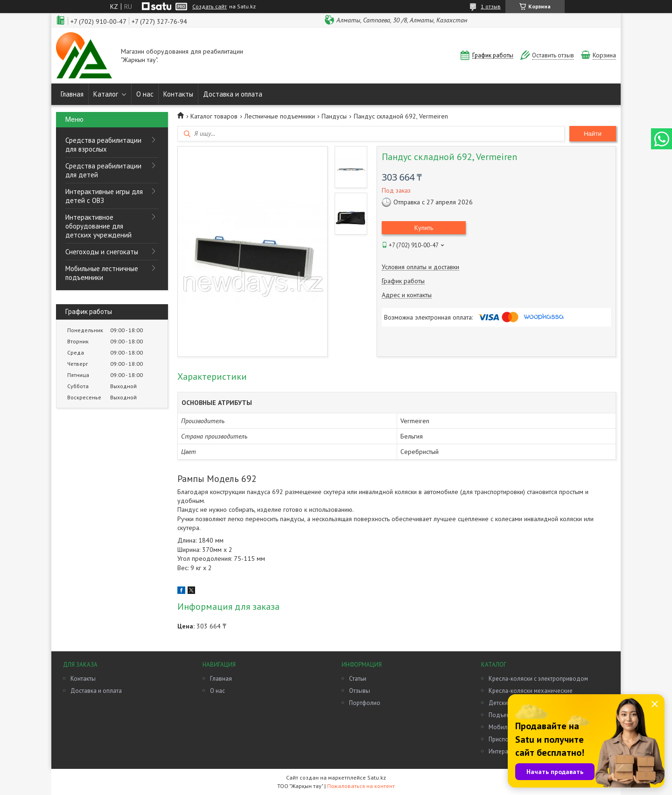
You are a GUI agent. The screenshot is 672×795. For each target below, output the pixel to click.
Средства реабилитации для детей (103, 170)
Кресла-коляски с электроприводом (538, 679)
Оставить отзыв (553, 55)
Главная (72, 94)
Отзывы (360, 691)
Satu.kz (377, 778)
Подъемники (506, 715)
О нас (145, 94)
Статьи (358, 679)
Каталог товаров (214, 116)
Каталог (106, 94)
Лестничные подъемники (280, 116)
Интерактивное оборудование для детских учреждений (98, 226)
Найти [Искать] (593, 134)
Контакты (178, 94)
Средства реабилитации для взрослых (103, 145)
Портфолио (365, 703)
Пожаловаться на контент (361, 786)
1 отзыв (491, 6)
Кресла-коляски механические (531, 691)
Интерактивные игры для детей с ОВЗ (104, 196)
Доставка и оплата (233, 94)
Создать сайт (210, 7)
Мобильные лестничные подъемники (102, 273)
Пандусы (334, 116)
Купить (424, 228)
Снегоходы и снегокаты (102, 252)
